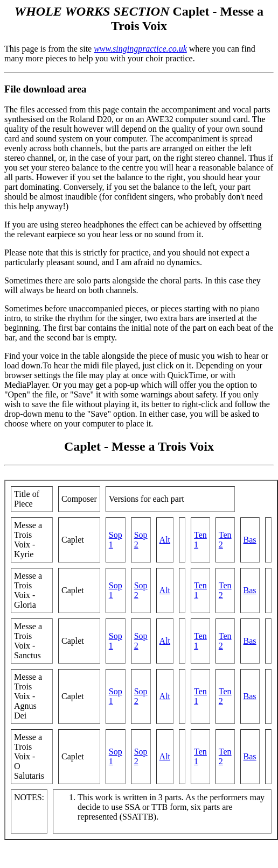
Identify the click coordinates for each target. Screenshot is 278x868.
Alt (165, 540)
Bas (250, 540)
